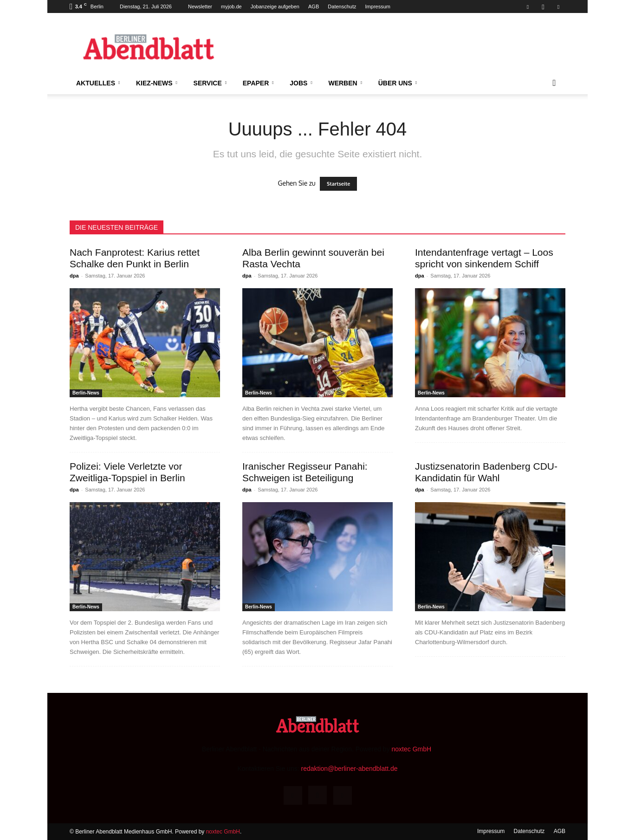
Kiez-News (157, 83)
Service (210, 83)
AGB (314, 6)
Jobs (301, 83)
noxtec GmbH (412, 749)
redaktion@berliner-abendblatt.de (349, 769)
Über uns (398, 83)
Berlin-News (86, 393)
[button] (554, 84)
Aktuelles (98, 83)
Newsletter (200, 6)
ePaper (258, 83)
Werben (345, 83)
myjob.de (231, 6)
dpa (74, 276)
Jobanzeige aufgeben (275, 6)
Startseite (338, 184)
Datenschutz (342, 6)
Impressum (378, 6)
